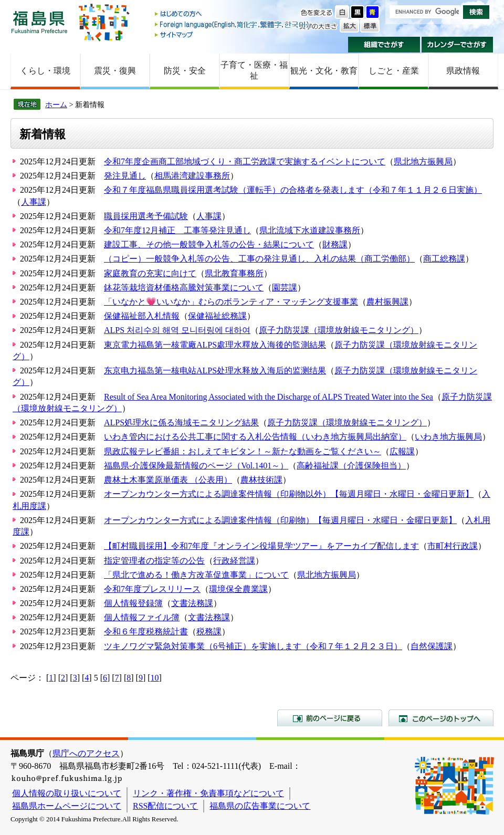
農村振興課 (387, 302)
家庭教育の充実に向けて (150, 273)
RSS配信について (165, 806)
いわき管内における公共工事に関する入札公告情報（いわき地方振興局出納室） (255, 437)
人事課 (34, 202)
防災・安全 (185, 71)
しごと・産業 (394, 71)
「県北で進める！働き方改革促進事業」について (196, 575)
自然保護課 (432, 646)
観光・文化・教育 (324, 71)
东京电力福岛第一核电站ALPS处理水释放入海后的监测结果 (215, 370)
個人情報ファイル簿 (142, 617)
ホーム (56, 105)
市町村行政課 (453, 546)
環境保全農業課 (238, 589)
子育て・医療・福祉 (254, 70)
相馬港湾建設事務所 (192, 176)
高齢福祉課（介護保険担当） (351, 466)
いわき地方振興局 (448, 437)
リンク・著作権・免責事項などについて (208, 793)
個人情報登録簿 (133, 603)
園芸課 (285, 288)
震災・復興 (115, 71)
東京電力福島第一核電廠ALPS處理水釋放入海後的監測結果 (215, 345)
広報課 (402, 451)
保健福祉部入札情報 (142, 316)
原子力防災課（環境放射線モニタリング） (339, 330)
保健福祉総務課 (217, 316)
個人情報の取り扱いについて (67, 793)
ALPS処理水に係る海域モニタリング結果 (181, 422)
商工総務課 (444, 259)
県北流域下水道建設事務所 (310, 230)
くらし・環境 (45, 71)
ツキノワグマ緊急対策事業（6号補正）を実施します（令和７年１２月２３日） (253, 646)
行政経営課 (234, 561)
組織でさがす (384, 45)
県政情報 (463, 71)
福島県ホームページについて (67, 806)
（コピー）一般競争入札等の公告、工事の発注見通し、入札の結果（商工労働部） (259, 259)
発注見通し (125, 176)
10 (155, 678)
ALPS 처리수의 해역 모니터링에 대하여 (177, 330)
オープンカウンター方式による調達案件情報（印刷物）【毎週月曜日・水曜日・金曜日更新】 (280, 520)
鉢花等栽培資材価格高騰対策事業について (184, 288)
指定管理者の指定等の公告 (154, 561)
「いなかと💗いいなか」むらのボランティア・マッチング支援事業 (231, 302)
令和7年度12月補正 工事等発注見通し (177, 230)
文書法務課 (192, 603)
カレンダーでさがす (458, 45)
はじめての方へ (233, 14)
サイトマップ (233, 34)
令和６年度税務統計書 (146, 632)
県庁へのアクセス (86, 753)
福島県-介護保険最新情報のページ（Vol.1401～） (196, 466)
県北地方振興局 (423, 161)
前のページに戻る (330, 718)
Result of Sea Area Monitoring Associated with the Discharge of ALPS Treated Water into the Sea (269, 397)
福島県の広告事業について (260, 806)
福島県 (39, 22)
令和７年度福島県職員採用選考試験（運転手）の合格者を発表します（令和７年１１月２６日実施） (293, 190)
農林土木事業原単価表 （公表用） (168, 480)
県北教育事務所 (234, 273)
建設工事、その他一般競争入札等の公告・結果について (209, 244)
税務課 (209, 632)
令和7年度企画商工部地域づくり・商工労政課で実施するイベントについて (245, 161)
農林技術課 (261, 480)
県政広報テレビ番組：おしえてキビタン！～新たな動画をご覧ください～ (243, 451)
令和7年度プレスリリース (152, 589)
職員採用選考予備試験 (146, 216)
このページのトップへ (441, 718)
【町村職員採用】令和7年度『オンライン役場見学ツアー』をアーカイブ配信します (261, 546)
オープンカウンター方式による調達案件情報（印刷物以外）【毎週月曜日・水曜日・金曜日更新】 (289, 494)
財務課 (335, 244)
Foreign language (233, 24)
